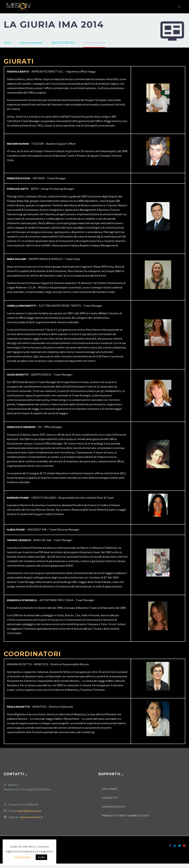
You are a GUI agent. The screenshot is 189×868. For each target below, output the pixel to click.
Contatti (110, 798)
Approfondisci (23, 857)
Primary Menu (179, 7)
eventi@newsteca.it (29, 811)
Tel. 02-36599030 (28, 805)
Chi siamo (110, 789)
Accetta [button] (41, 857)
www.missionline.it (31, 817)
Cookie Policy (114, 807)
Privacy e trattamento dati (126, 816)
